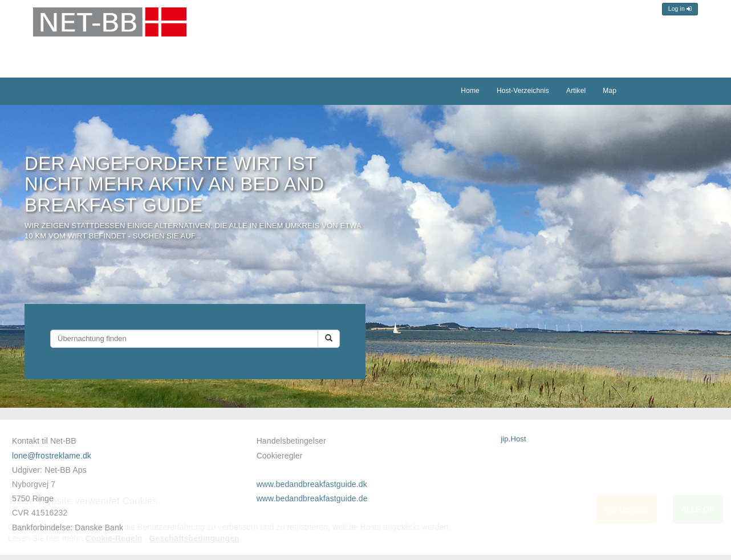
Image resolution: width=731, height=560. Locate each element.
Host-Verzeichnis (523, 91)
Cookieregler (280, 456)
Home (470, 91)
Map (610, 91)
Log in (680, 9)
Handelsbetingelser (291, 441)
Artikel (576, 91)
